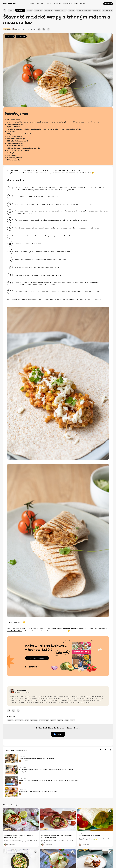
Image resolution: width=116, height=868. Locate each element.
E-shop (83, 4)
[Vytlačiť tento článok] (44, 29)
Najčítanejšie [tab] (10, 750)
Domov (32, 4)
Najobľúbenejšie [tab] (21, 750)
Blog (76, 4)
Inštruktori (57, 4)
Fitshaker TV (68, 4)
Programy (40, 4)
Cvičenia (49, 4)
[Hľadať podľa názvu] (5, 10)
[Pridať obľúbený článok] (39, 29)
